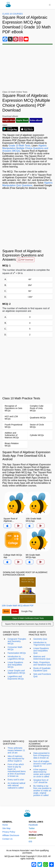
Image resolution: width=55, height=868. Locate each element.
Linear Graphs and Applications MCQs (16, 672)
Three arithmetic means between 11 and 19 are (16, 750)
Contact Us (7, 839)
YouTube (33, 832)
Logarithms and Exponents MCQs (16, 678)
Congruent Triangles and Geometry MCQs (17, 641)
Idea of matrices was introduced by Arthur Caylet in (16, 759)
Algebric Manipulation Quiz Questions (27, 184)
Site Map (6, 828)
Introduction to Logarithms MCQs (16, 658)
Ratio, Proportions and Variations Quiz (42, 664)
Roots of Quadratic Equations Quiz (42, 669)
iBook (6, 611)
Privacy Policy (9, 832)
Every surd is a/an (16, 780)
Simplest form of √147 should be (41, 781)
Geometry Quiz (40, 639)
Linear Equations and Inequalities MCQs (15, 665)
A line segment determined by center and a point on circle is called (42, 773)
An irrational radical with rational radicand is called (16, 785)
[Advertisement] (27, 219)
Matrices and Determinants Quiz (42, 658)
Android (32, 838)
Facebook (33, 825)
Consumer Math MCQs (15, 648)
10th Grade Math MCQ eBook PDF (18, 606)
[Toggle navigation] (50, 5)
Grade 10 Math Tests (20, 146)
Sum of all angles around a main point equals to (43, 764)
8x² (30, 291)
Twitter (32, 828)
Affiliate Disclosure (11, 835)
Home (5, 825)
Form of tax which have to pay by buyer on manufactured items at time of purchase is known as (17, 770)
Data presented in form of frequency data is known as (42, 755)
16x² (30, 285)
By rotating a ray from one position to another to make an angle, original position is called (42, 791)
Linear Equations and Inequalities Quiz (41, 651)
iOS (30, 842)
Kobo (15, 611)
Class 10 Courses (13, 14)
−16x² (30, 297)
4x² (30, 279)
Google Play (27, 611)
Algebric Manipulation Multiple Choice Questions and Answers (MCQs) (25, 148)
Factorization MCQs (17, 653)
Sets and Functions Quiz (42, 675)
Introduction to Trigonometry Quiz (42, 644)
